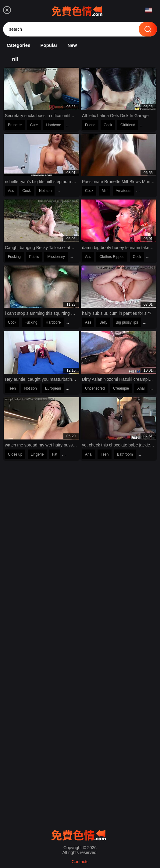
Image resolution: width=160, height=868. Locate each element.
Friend (90, 125)
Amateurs (124, 191)
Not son (45, 191)
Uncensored (95, 388)
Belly (103, 322)
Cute (34, 125)
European (53, 388)
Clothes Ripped (112, 257)
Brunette (15, 125)
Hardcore (53, 125)
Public (34, 257)
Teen (12, 388)
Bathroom (125, 454)
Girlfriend (128, 125)
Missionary (56, 257)
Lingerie (37, 454)
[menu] (7, 10)
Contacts (80, 862)
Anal (141, 388)
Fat (55, 454)
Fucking (14, 257)
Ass (11, 191)
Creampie (121, 388)
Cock (108, 125)
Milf (105, 191)
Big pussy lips (127, 322)
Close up (15, 454)
